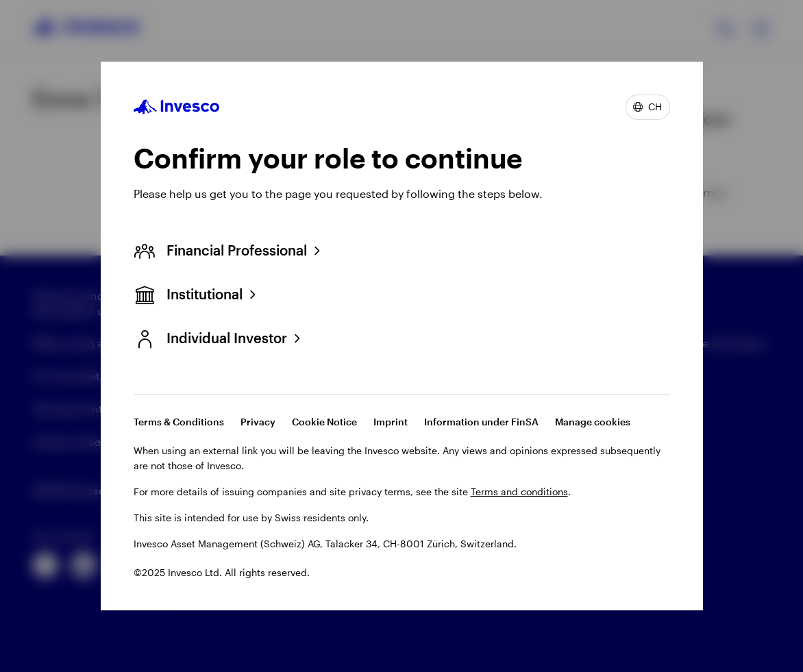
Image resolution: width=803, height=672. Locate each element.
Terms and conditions (519, 491)
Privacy (258, 422)
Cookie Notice (324, 422)
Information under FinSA (481, 422)
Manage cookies (593, 422)
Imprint (391, 422)
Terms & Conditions (179, 422)
